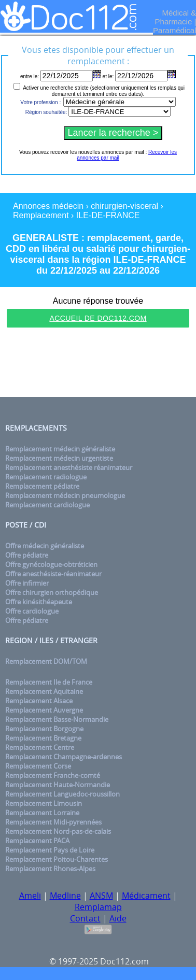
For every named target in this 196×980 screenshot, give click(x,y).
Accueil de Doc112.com (98, 318)
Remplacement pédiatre (42, 486)
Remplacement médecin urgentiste (59, 458)
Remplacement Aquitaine (44, 691)
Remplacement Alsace (39, 701)
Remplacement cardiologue (47, 505)
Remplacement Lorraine (42, 813)
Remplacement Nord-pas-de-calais (58, 831)
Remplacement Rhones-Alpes (50, 869)
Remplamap (98, 907)
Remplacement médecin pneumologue (65, 495)
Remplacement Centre (40, 747)
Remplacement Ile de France (49, 682)
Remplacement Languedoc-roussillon (62, 794)
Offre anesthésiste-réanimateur (53, 574)
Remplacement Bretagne (43, 738)
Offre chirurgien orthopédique (52, 592)
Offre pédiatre (27, 555)
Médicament (146, 896)
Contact (85, 918)
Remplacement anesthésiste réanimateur (69, 467)
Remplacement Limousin (44, 803)
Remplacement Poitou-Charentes (57, 859)
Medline (65, 896)
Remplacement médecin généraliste (60, 449)
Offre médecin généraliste (45, 546)
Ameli (30, 896)
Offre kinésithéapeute (39, 602)
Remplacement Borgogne (44, 729)
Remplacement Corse (38, 766)
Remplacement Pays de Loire (50, 850)
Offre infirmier (27, 583)
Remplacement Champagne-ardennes (64, 757)
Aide (118, 918)
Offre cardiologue (32, 611)
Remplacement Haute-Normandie (58, 785)
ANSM (101, 896)
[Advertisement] (98, 364)
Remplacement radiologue (46, 477)
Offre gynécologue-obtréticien (51, 564)
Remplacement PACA (37, 841)
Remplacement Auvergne (44, 710)
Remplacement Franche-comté (53, 775)
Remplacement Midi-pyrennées (53, 822)
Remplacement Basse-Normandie (57, 719)
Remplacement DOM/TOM (46, 661)
